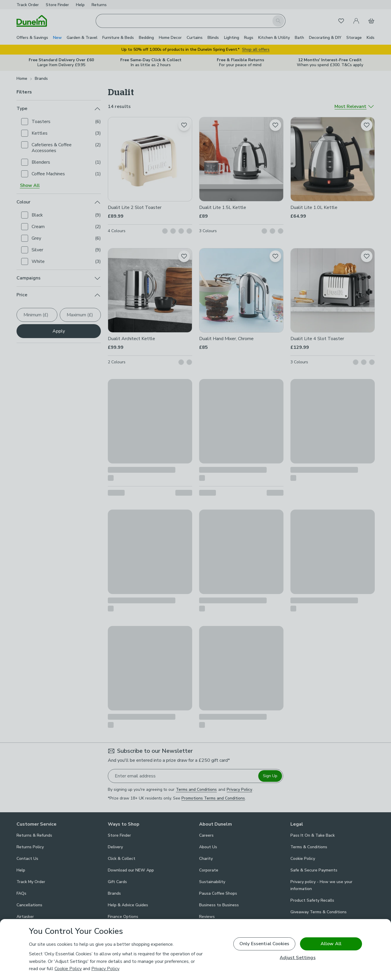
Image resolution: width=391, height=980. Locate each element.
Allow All (331, 944)
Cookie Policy (68, 969)
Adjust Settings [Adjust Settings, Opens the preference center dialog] (298, 958)
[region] (195, 950)
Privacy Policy (105, 969)
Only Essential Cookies (264, 944)
